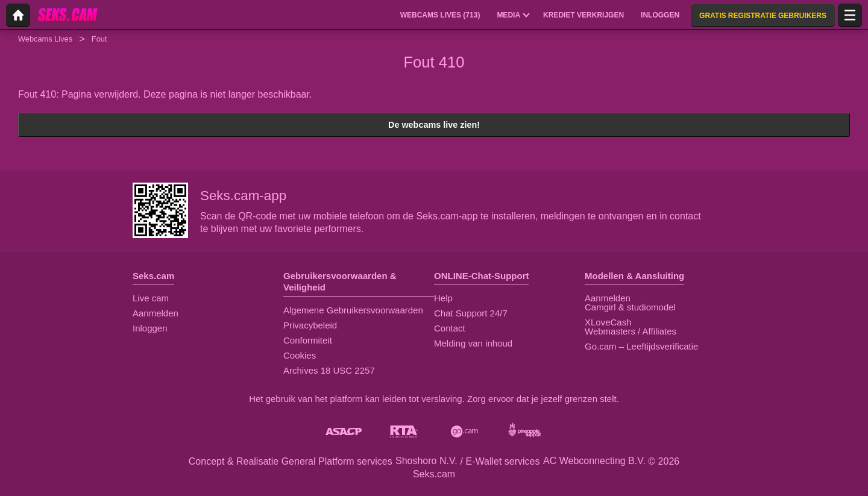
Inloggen (150, 328)
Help (443, 298)
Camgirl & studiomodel (630, 307)
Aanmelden (156, 313)
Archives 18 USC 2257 (329, 370)
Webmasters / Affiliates (631, 331)
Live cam (151, 298)
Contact (450, 328)
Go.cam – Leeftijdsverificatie (641, 346)
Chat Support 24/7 (471, 313)
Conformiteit (308, 340)
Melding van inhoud (473, 343)
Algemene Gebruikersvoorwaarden (353, 310)
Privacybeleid (310, 325)
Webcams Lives (45, 39)
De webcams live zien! (434, 125)
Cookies (300, 355)
